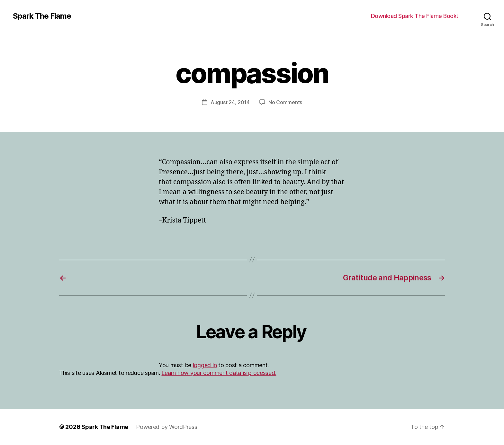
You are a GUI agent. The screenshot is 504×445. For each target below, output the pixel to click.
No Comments (285, 102)
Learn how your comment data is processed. (219, 373)
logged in (205, 365)
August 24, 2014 (230, 102)
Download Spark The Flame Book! (414, 16)
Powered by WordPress (167, 427)
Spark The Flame (42, 16)
